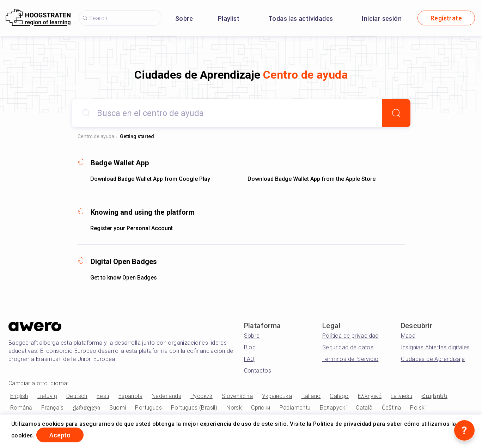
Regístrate (446, 18)
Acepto (60, 435)
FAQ (249, 359)
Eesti (103, 396)
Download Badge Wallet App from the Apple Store (312, 179)
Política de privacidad (350, 336)
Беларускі (333, 408)
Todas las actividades (301, 19)
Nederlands (166, 396)
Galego (339, 396)
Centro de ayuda (96, 136)
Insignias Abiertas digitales (435, 347)
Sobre (184, 19)
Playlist (229, 19)
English (19, 396)
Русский (202, 396)
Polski (418, 408)
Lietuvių (47, 396)
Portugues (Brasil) (194, 408)
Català (364, 408)
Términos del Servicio (350, 359)
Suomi (118, 408)
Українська (277, 396)
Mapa (408, 336)
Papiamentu (295, 408)
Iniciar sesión (382, 19)
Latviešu (401, 396)
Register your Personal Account (132, 228)
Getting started (137, 136)
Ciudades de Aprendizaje (433, 359)
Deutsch (77, 396)
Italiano (311, 396)
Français (52, 408)
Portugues (148, 408)
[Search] (396, 113)
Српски (261, 408)
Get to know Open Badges (124, 278)
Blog (250, 347)
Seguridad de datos (348, 347)
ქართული (87, 408)
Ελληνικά (370, 396)
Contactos (258, 371)
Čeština (392, 408)
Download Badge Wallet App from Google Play (150, 179)
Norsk (234, 408)
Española (130, 396)
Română (21, 408)
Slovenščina (237, 396)
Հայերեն (434, 396)
